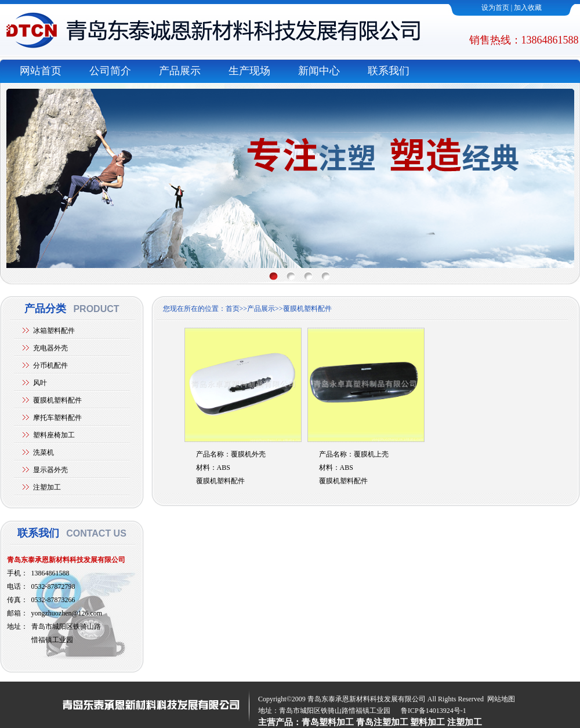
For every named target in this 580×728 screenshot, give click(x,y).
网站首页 (41, 71)
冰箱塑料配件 (54, 331)
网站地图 (501, 699)
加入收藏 (528, 8)
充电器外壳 (50, 348)
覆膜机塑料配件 (57, 400)
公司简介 (110, 71)
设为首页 (495, 8)
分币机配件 (50, 365)
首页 (233, 309)
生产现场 (249, 71)
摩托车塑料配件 (57, 418)
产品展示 (180, 71)
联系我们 (389, 71)
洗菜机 (43, 452)
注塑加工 (47, 487)
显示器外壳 (50, 470)
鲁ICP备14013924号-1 (434, 711)
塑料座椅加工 (54, 435)
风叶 (40, 383)
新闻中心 (319, 71)
